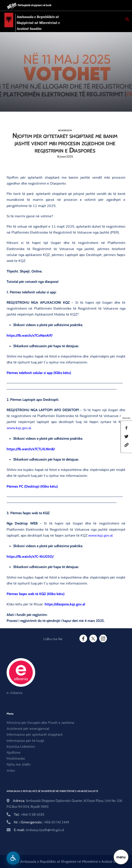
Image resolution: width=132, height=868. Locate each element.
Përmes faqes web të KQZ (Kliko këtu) (36, 594)
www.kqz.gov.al (19, 428)
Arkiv (11, 771)
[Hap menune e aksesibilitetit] (13, 858)
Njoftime (14, 753)
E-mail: (39, 830)
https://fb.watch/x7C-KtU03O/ (30, 557)
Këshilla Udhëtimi (21, 747)
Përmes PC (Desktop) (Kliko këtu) (32, 486)
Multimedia (16, 759)
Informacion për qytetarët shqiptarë (35, 735)
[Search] (127, 19)
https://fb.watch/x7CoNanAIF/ (30, 335)
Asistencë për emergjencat (28, 729)
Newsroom (65, 130)
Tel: (29, 815)
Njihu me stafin (19, 764)
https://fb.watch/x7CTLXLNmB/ (31, 449)
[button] (126, 445)
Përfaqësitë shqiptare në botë (34, 5)
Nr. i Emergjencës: (41, 822)
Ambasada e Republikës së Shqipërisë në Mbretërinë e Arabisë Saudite (39, 23)
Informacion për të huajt (25, 741)
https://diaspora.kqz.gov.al (65, 604)
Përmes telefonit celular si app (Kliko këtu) (39, 373)
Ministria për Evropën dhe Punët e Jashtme (40, 723)
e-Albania (14, 693)
